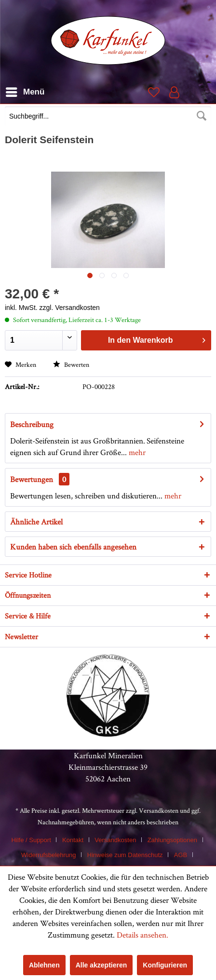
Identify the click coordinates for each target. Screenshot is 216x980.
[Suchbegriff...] (108, 116)
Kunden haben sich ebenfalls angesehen (73, 547)
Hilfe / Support (31, 840)
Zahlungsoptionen (172, 840)
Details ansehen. (142, 935)
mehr (136, 452)
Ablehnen (44, 965)
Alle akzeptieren (101, 965)
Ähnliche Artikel (36, 522)
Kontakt (73, 840)
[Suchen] (202, 116)
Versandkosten (159, 810)
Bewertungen (32, 479)
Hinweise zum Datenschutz (125, 855)
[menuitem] (108, 117)
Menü (25, 90)
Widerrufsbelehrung (48, 855)
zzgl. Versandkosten (70, 308)
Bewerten (71, 364)
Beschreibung (32, 424)
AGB (181, 855)
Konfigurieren (165, 965)
